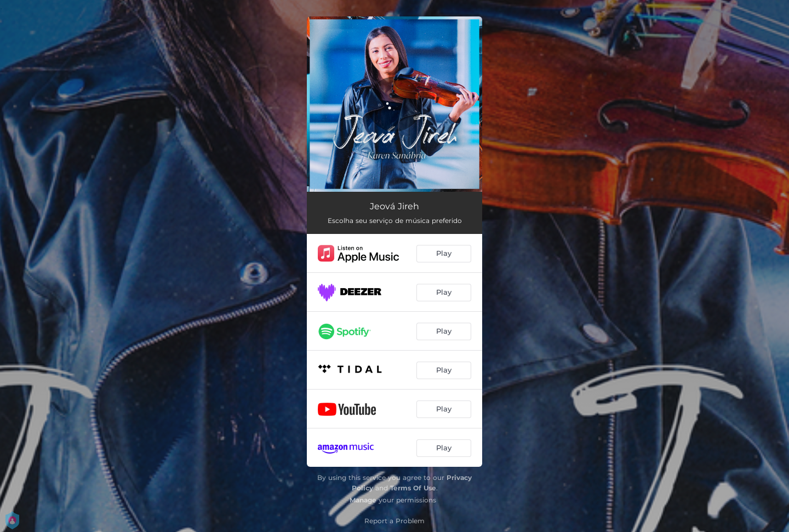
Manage (363, 500)
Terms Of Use (413, 488)
